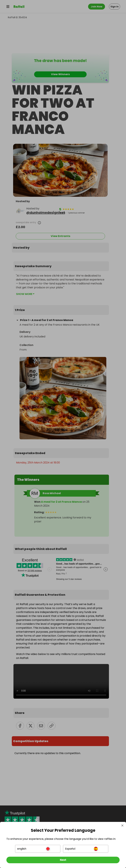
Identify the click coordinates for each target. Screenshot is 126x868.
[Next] (63, 859)
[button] (38, 848)
